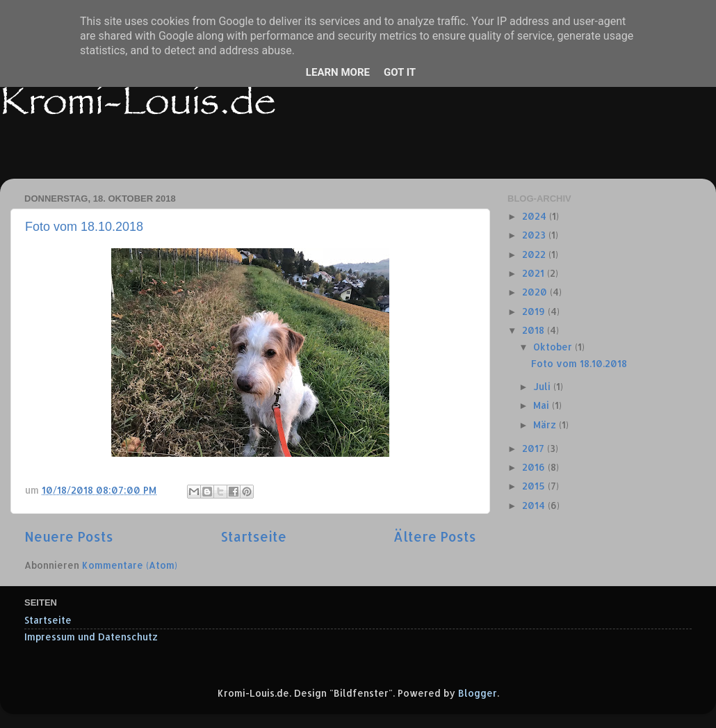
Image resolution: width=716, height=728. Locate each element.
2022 (535, 254)
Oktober (554, 347)
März (546, 424)
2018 (535, 330)
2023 (535, 235)
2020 (536, 292)
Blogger (478, 693)
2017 (535, 448)
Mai (543, 405)
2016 (535, 467)
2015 (535, 486)
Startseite (253, 536)
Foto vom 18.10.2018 (84, 227)
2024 (536, 216)
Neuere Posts (69, 536)
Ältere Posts (435, 536)
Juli (543, 386)
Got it (400, 72)
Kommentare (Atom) (130, 565)
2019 (535, 311)
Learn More (338, 72)
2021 (535, 273)
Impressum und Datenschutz (91, 637)
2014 (535, 505)
